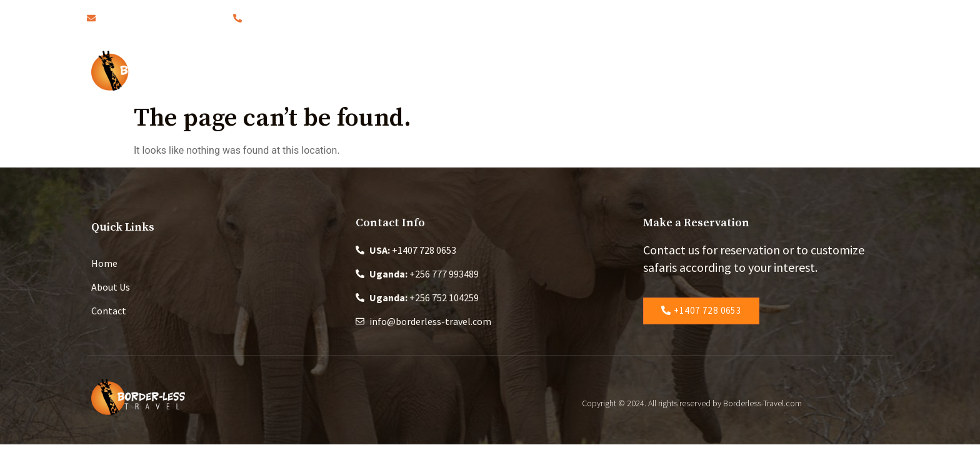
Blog (566, 70)
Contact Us (762, 70)
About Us (432, 70)
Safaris (505, 70)
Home (367, 70)
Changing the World (656, 70)
